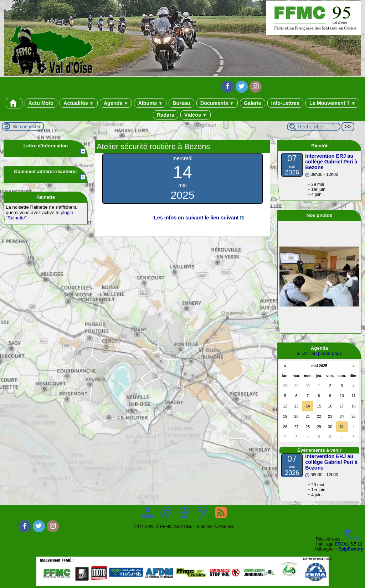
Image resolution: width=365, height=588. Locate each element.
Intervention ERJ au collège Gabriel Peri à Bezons (331, 162)
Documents (217, 103)
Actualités (79, 103)
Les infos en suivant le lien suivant (196, 218)
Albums (150, 103)
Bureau (181, 103)
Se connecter (27, 126)
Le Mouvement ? (332, 103)
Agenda (116, 103)
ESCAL (342, 544)
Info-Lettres (285, 103)
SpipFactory (351, 549)
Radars (166, 115)
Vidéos (196, 115)
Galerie (253, 103)
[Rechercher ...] (314, 127)
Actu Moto (41, 103)
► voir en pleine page (319, 353)
